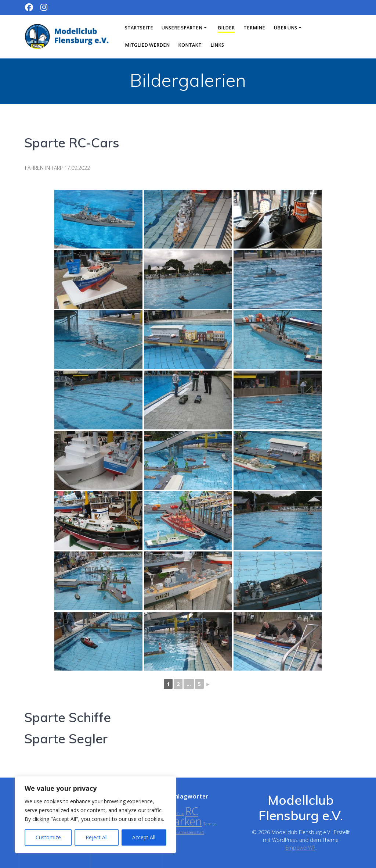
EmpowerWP (300, 848)
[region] (95, 815)
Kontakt (190, 45)
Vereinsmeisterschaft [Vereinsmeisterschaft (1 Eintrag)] (186, 832)
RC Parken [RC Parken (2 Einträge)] (185, 816)
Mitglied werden (147, 45)
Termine (254, 28)
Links (217, 45)
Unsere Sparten (182, 28)
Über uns (285, 28)
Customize (48, 837)
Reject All (97, 837)
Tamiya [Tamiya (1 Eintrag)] (210, 824)
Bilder (226, 28)
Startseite (139, 28)
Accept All (144, 837)
